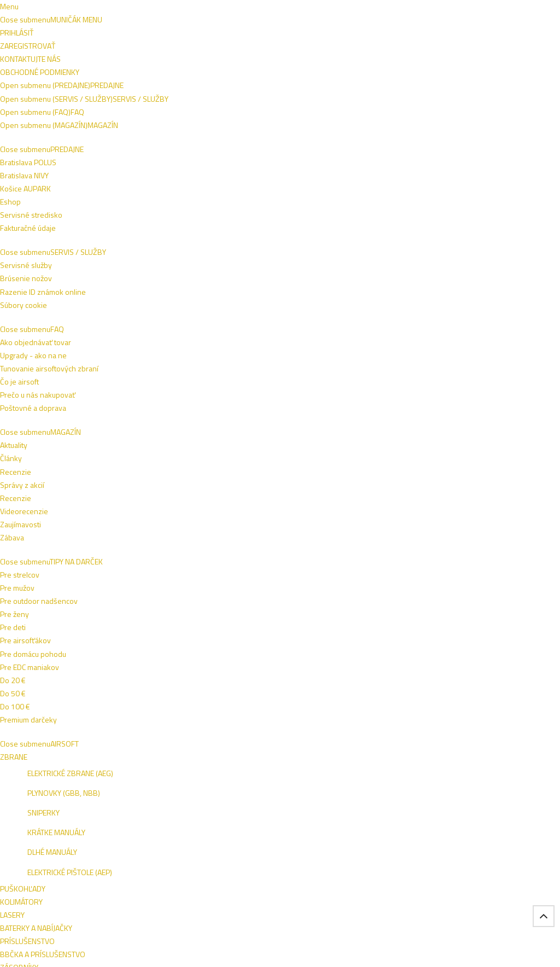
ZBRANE (257, 94)
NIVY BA (513, 757)
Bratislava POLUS (51, 756)
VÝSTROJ (339, 94)
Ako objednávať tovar (271, 756)
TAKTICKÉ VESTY (399, 94)
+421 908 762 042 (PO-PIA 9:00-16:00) (284, 10)
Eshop (33, 782)
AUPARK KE (458, 771)
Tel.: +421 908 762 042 (485, 884)
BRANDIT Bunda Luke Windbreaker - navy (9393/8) (172, 463)
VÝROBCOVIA (178, 124)
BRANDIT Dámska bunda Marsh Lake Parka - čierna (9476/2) (63, 468)
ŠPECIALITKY (117, 124)
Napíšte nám (43, 10)
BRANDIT (43, 493)
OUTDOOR (463, 94)
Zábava (353, 795)
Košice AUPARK (48, 769)
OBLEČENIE (207, 94)
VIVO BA (482, 757)
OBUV (161, 94)
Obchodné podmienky (109, 10)
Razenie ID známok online (172, 756)
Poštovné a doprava (268, 769)
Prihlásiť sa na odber (492, 676)
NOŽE (297, 94)
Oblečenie (54, 231)
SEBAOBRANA (55, 124)
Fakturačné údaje (51, 795)
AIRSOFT (119, 94)
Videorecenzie (365, 769)
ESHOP (451, 757)
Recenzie (357, 756)
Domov (38, 150)
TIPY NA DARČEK (59, 94)
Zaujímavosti (362, 782)
